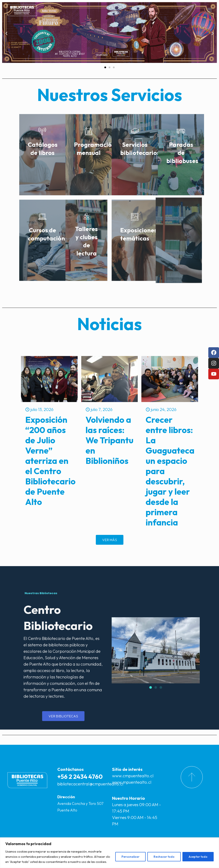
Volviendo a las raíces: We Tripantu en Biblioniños (109, 440)
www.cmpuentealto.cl (133, 776)
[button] (6, 33)
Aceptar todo (198, 857)
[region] (109, 853)
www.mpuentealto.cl (132, 782)
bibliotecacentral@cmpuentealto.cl (90, 784)
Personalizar (130, 857)
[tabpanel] (63, 653)
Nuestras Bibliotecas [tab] (41, 593)
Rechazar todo (164, 857)
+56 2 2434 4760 (80, 777)
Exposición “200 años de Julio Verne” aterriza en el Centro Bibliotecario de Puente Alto (50, 461)
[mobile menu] (210, 10)
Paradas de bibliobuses (182, 153)
